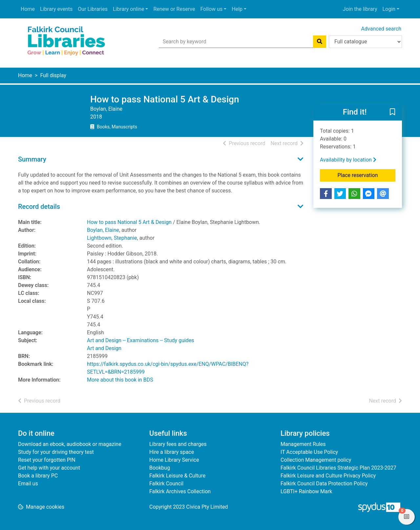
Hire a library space (172, 452)
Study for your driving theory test (56, 452)
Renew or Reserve (174, 9)
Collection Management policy (316, 460)
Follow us (211, 9)
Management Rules (303, 444)
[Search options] (365, 42)
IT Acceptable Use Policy (309, 452)
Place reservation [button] (367, 175)
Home (28, 9)
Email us (28, 484)
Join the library (360, 9)
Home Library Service (174, 460)
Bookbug (160, 468)
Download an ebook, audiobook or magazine (70, 444)
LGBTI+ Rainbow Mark (306, 491)
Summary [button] (32, 159)
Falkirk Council (166, 484)
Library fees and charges (178, 444)
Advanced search (381, 29)
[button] (392, 112)
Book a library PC (38, 476)
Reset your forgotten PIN (47, 460)
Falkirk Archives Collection (180, 491)
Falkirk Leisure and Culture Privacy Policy (328, 476)
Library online (128, 9)
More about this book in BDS (120, 380)
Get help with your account (49, 468)
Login (389, 9)
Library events (56, 9)
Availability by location (348, 160)
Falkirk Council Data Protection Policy (324, 484)
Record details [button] (39, 207)
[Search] (320, 42)
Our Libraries (93, 9)
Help (237, 9)
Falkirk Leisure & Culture (177, 476)
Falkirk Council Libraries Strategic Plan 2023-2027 (338, 468)
